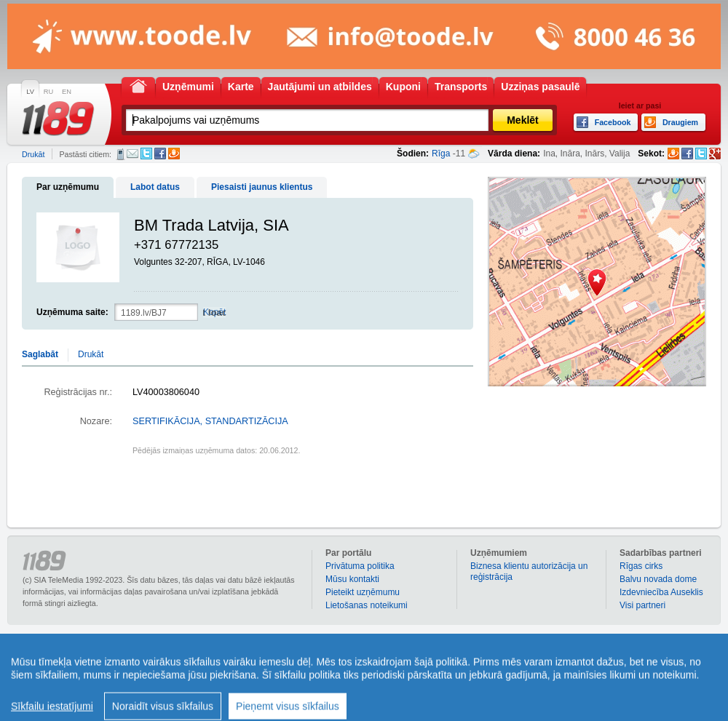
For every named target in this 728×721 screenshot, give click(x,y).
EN (67, 92)
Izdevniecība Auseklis (661, 592)
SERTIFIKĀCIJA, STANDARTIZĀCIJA (210, 421)
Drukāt (33, 154)
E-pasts (132, 154)
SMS (120, 154)
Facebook (160, 154)
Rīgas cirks (641, 566)
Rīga (441, 154)
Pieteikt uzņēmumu (363, 592)
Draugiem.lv (174, 154)
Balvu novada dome (658, 579)
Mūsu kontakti (352, 579)
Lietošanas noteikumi (367, 605)
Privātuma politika (360, 566)
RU (48, 92)
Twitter (146, 154)
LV (30, 92)
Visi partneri (642, 605)
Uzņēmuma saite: (72, 312)
